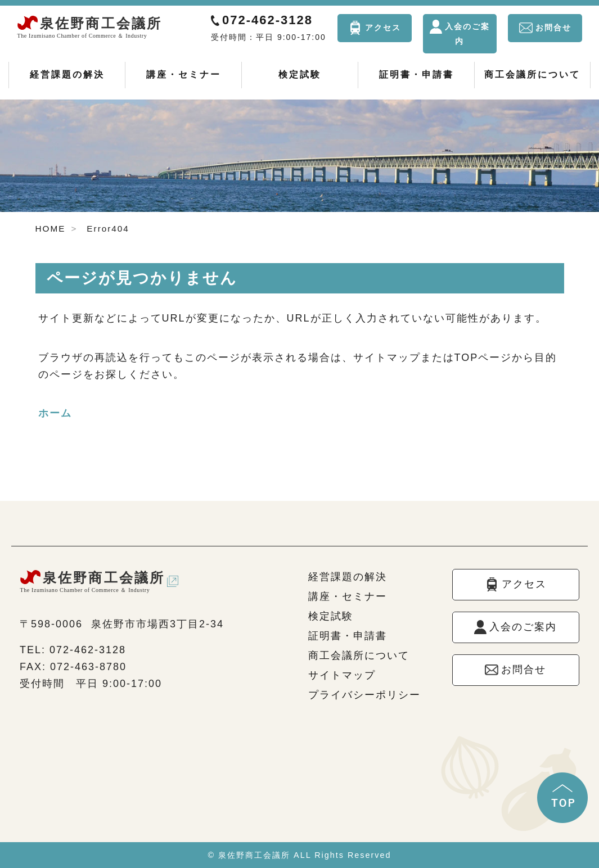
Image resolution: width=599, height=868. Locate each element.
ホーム (55, 413)
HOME (51, 229)
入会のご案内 (467, 34)
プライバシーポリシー (364, 695)
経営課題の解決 (67, 74)
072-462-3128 (267, 20)
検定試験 (300, 74)
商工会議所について (532, 74)
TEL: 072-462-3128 (73, 650)
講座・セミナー (184, 74)
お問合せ (553, 28)
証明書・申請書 (416, 74)
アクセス (383, 28)
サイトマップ (342, 675)
